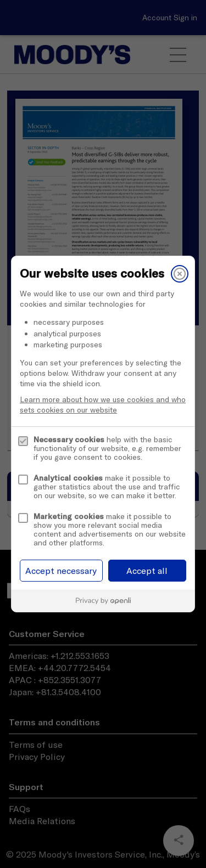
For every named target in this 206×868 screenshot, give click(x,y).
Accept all (147, 571)
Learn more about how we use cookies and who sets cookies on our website (103, 405)
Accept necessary (61, 571)
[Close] (180, 274)
